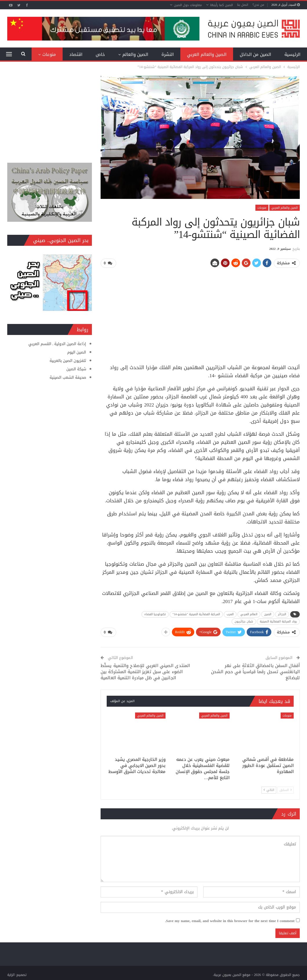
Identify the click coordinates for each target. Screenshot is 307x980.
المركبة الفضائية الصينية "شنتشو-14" (196, 613)
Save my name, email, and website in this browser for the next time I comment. (230, 919)
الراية (11, 973)
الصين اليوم (77, 352)
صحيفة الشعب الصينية (68, 377)
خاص (100, 54)
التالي (269, 788)
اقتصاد (76, 54)
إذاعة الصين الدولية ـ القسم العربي (57, 344)
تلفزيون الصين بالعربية (68, 361)
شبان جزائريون (244, 621)
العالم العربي (249, 613)
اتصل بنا (243, 5)
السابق (286, 788)
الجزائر (282, 613)
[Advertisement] (200, 313)
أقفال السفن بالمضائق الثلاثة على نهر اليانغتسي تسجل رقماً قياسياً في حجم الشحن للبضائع (255, 670)
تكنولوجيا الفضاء (155, 613)
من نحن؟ (258, 5)
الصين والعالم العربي (207, 54)
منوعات (49, 54)
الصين (268, 613)
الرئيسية (292, 54)
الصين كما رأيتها (221, 5)
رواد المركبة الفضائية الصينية (278, 621)
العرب (230, 613)
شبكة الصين (76, 369)
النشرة (168, 54)
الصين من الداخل (255, 54)
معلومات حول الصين (188, 5)
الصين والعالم (135, 54)
